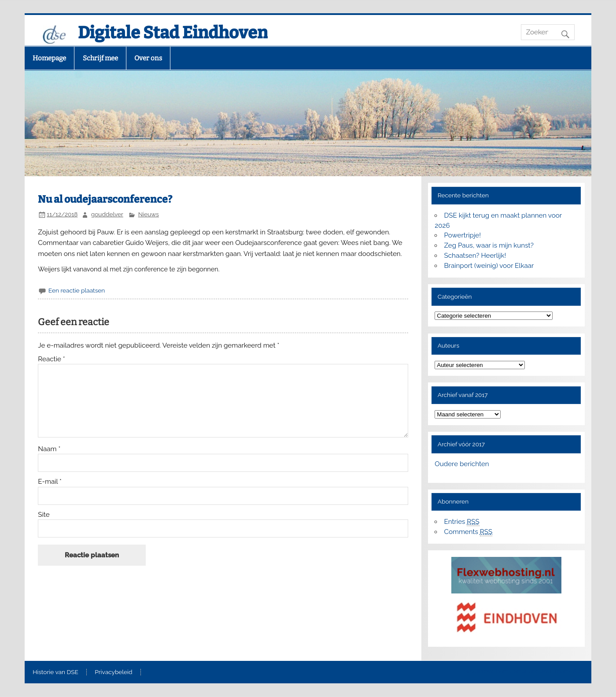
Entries (461, 522)
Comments (468, 532)
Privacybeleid (113, 672)
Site (44, 515)
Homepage (49, 58)
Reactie (51, 359)
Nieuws (149, 214)
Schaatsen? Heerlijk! (475, 256)
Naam (49, 449)
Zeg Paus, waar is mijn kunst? (489, 245)
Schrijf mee (100, 58)
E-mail (50, 482)
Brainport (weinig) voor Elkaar (489, 266)
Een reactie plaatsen (77, 290)
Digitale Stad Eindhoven (173, 33)
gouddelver (107, 214)
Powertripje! (462, 235)
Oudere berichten (462, 464)
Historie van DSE (55, 672)
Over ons (148, 58)
